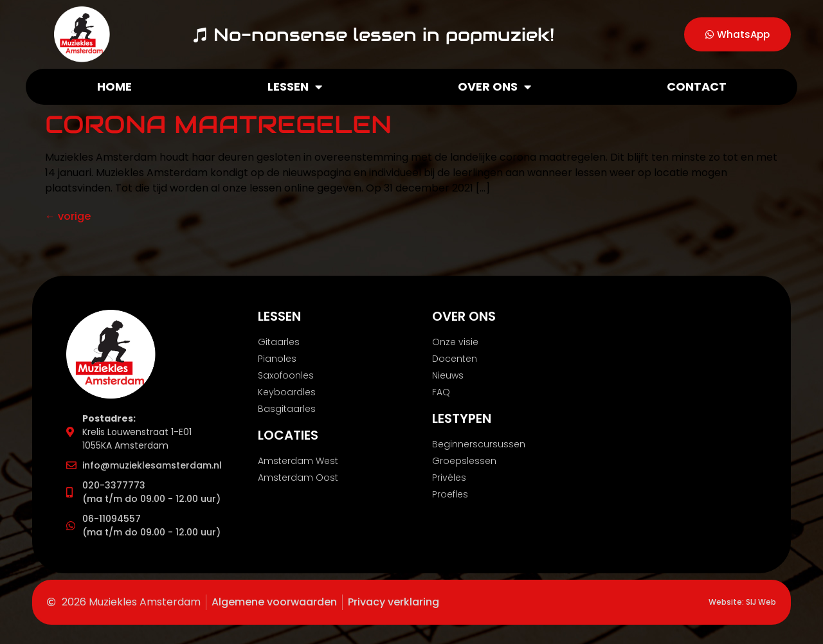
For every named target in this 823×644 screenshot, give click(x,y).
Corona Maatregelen (218, 124)
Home (114, 86)
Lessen (295, 87)
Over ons (494, 87)
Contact (697, 86)
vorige (68, 216)
